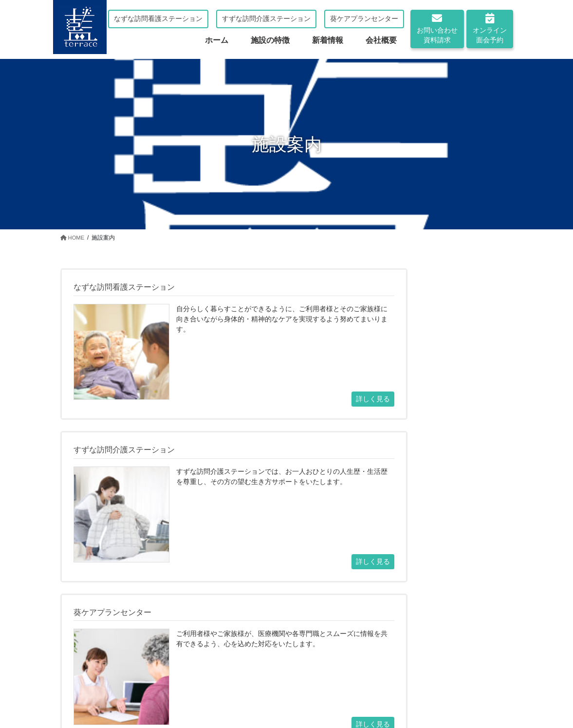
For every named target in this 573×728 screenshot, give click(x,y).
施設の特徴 (201, 689)
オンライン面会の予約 (345, 648)
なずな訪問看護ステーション (158, 19)
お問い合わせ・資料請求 (233, 648)
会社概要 (287, 689)
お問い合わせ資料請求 (437, 28)
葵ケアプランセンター (364, 19)
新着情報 (246, 689)
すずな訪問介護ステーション (266, 19)
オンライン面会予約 (490, 28)
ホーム (118, 689)
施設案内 (156, 689)
